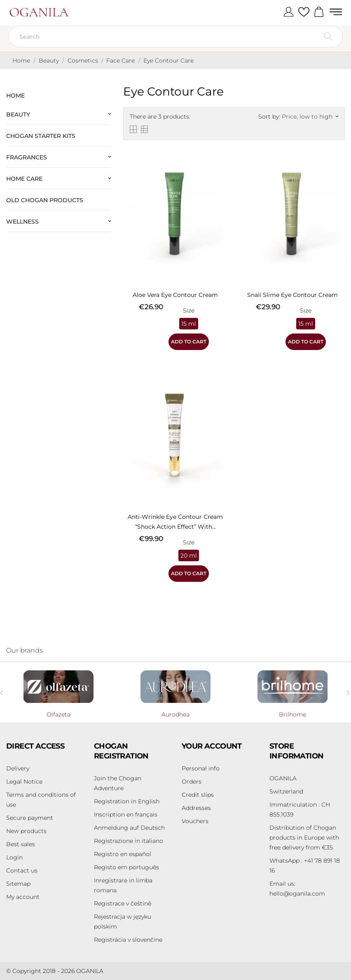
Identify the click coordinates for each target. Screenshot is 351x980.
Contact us (22, 870)
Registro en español (123, 854)
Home (15, 96)
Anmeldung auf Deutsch (129, 828)
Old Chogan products (45, 200)
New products (26, 831)
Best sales (21, 844)
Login (14, 857)
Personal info (201, 768)
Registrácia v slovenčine (128, 940)
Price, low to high (310, 117)
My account (23, 897)
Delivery (18, 768)
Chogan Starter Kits (41, 136)
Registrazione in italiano (129, 841)
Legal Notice (24, 782)
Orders (192, 782)
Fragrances (27, 157)
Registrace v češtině (123, 903)
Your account (212, 746)
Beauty (18, 114)
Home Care (24, 179)
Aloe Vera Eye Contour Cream (175, 295)
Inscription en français (126, 814)
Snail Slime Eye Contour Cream (292, 295)
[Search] (175, 37)
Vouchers (195, 821)
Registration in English (127, 801)
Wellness (22, 222)
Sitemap (18, 884)
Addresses (196, 808)
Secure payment (30, 818)
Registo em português (126, 867)
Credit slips (198, 795)
